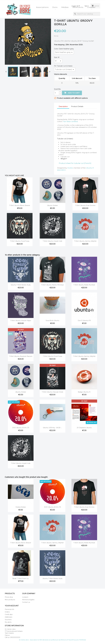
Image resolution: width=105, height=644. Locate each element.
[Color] (64, 52)
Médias (65, 7)
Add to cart (72, 93)
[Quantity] (56, 93)
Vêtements (78, 7)
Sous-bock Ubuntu (52, 321)
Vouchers (8, 620)
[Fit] (65, 70)
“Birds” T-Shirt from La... (21, 578)
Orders (7, 612)
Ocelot (70, 168)
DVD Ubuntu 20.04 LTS (21, 428)
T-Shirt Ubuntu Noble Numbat (84, 285)
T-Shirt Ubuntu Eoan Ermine (85, 205)
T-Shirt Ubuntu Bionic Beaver (20, 205)
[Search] (87, 14)
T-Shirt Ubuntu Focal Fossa (20, 241)
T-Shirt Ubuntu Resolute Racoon (21, 356)
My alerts (8, 622)
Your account (12, 606)
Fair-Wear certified (70, 121)
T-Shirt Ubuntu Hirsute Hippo (21, 321)
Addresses (9, 617)
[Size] (58, 61)
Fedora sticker (21, 507)
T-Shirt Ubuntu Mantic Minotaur (52, 285)
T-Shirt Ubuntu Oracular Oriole (52, 392)
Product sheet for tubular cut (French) (75, 163)
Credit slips (9, 614)
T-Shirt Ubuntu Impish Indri (52, 241)
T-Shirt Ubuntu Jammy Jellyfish (85, 241)
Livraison (25, 597)
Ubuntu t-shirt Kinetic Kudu (21, 285)
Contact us (26, 602)
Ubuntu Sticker (52, 205)
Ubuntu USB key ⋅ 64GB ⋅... (52, 428)
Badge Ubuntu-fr (84, 392)
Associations (43, 7)
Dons (55, 7)
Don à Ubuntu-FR (84, 321)
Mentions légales (28, 600)
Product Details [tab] (77, 106)
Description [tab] (63, 106)
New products (10, 600)
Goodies (92, 7)
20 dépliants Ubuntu (84, 428)
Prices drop (9, 597)
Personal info (9, 609)
